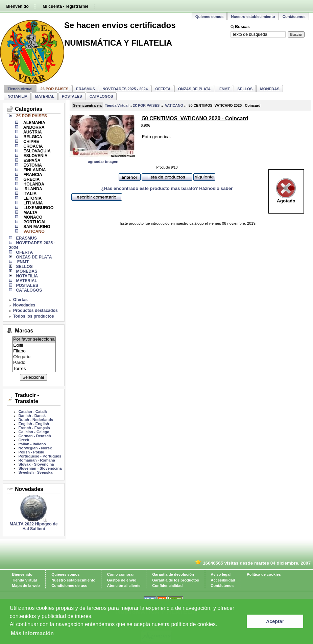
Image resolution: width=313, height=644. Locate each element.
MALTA (30, 213)
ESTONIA (32, 165)
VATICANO (174, 105)
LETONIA (32, 198)
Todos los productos (34, 316)
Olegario (34, 357)
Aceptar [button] (275, 621)
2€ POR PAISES (146, 105)
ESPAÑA (31, 160)
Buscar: (243, 27)
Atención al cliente (124, 586)
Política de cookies (264, 574)
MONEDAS (270, 89)
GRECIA (31, 179)
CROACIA (33, 146)
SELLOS (245, 89)
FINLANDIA (34, 170)
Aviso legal (221, 574)
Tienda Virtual (20, 89)
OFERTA (163, 89)
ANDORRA (33, 127)
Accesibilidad (223, 580)
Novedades (24, 305)
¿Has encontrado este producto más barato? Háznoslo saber (167, 188)
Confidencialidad (167, 586)
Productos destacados (35, 311)
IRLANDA (32, 189)
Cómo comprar (121, 574)
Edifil (34, 345)
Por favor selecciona (34, 339)
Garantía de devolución (173, 574)
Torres (34, 369)
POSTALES (72, 96)
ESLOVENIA (35, 156)
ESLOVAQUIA (37, 151)
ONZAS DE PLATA (195, 89)
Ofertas (20, 300)
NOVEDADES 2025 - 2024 (125, 89)
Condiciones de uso (69, 586)
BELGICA (32, 137)
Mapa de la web (26, 586)
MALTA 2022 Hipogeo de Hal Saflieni (34, 526)
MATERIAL (45, 96)
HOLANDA (33, 184)
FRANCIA (32, 175)
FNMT (224, 89)
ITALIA (29, 194)
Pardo (34, 363)
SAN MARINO (36, 227)
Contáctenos (294, 17)
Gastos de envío (122, 580)
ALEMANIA (34, 123)
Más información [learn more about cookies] (32, 633)
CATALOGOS (101, 96)
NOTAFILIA (17, 96)
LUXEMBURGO (38, 208)
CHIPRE (31, 142)
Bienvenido (17, 6)
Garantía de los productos (176, 580)
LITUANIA (33, 203)
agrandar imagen (103, 162)
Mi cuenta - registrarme (65, 6)
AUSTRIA (32, 132)
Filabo (34, 351)
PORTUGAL (35, 222)
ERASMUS (86, 89)
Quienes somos (209, 17)
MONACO (32, 217)
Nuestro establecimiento (253, 17)
